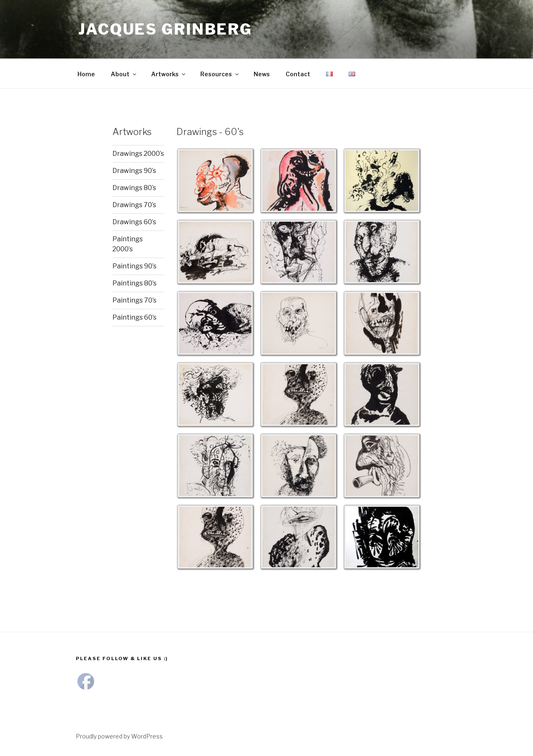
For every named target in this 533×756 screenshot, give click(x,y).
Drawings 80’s (134, 188)
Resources (220, 74)
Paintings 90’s (134, 266)
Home (86, 74)
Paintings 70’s (134, 300)
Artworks (169, 74)
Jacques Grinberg (165, 29)
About (124, 74)
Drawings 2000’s (138, 154)
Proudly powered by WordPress (119, 736)
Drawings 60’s (134, 222)
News (262, 74)
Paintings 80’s (134, 283)
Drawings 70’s (134, 205)
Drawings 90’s (134, 171)
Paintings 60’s (134, 317)
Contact (298, 74)
